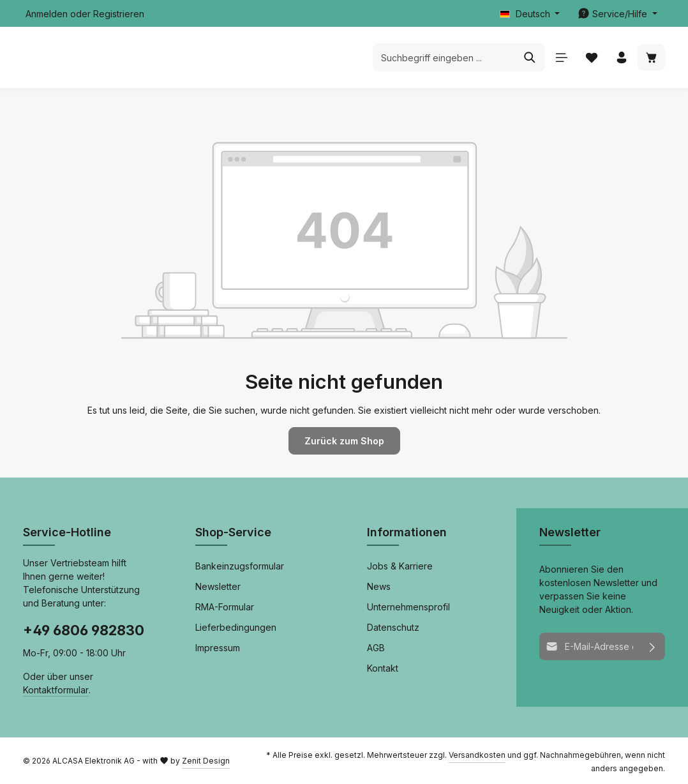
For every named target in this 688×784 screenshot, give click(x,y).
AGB (376, 648)
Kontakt (383, 668)
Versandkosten (477, 754)
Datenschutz (393, 627)
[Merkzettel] (591, 58)
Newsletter (218, 586)
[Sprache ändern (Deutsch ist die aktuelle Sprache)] (530, 14)
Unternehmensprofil (408, 607)
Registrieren (119, 14)
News (379, 586)
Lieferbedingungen (236, 627)
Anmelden (47, 14)
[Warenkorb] (651, 58)
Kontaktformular (56, 689)
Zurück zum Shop (344, 441)
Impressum (218, 648)
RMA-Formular (225, 607)
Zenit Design (206, 760)
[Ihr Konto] (621, 58)
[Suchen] (530, 57)
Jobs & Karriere (400, 566)
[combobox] (444, 57)
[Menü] (561, 58)
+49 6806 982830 (84, 630)
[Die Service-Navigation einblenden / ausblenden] (617, 14)
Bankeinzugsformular (240, 566)
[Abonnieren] (652, 646)
